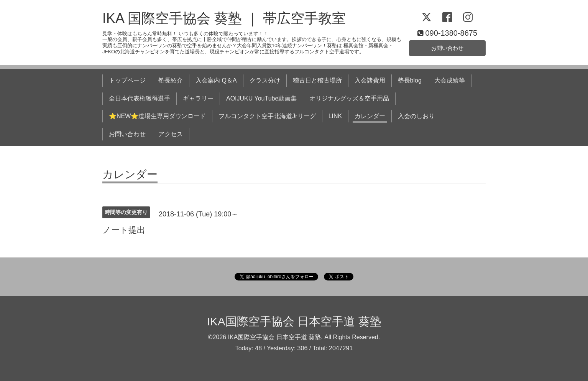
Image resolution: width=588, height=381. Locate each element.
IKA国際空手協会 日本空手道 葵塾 (294, 321)
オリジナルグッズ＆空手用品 (349, 98)
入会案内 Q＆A (216, 80)
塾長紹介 (171, 80)
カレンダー (370, 116)
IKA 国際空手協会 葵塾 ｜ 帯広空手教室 (224, 18)
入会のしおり (416, 116)
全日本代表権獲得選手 (140, 98)
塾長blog (410, 80)
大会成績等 (450, 80)
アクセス (171, 134)
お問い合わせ (447, 47)
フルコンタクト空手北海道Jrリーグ (267, 116)
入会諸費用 (370, 80)
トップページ (127, 80)
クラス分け (265, 80)
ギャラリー (198, 98)
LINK (335, 116)
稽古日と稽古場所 (317, 80)
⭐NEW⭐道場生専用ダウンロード (157, 116)
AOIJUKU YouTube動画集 (261, 98)
